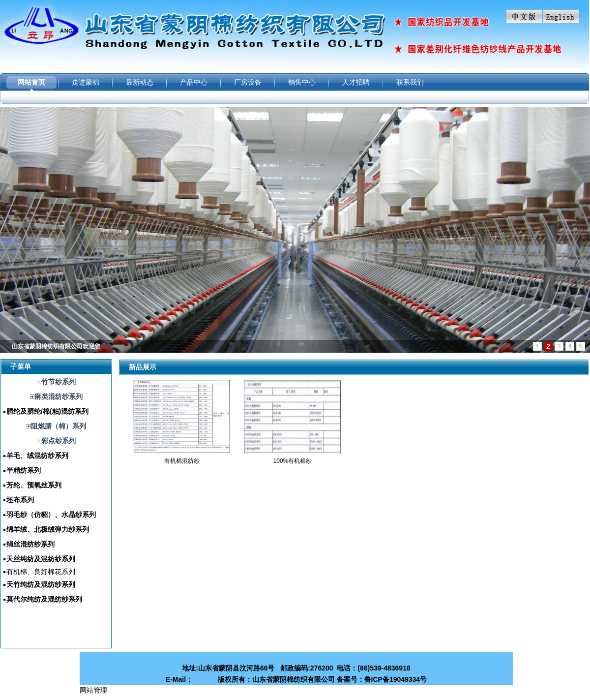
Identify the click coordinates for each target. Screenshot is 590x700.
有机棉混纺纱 (182, 461)
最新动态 (140, 82)
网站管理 (93, 690)
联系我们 (410, 82)
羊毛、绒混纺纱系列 (37, 456)
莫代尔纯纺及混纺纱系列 (44, 599)
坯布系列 (20, 500)
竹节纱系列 (59, 382)
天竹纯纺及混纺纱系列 (41, 584)
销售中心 (302, 82)
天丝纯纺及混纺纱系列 (41, 559)
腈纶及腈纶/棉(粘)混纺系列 (47, 411)
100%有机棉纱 (293, 461)
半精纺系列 (24, 470)
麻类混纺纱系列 (59, 396)
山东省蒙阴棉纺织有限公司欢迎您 (56, 346)
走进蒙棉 (86, 82)
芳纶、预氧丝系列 (34, 485)
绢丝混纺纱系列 (30, 544)
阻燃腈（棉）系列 (59, 426)
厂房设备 (248, 82)
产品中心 (194, 82)
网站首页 (31, 82)
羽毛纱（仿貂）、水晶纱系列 (51, 515)
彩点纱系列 (59, 441)
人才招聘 (356, 82)
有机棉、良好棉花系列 (41, 572)
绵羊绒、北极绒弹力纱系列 (48, 529)
